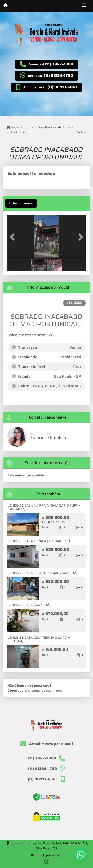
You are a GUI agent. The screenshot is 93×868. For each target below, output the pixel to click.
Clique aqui (16, 691)
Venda (28, 127)
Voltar (80, 132)
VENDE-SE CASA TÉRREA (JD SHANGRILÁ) (40, 541)
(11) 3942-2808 (59, 64)
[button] (13, 237)
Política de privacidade (47, 855)
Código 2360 (21, 132)
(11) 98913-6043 (63, 87)
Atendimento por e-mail (46, 744)
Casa (69, 127)
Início (13, 127)
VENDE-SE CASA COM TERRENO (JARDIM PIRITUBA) (39, 639)
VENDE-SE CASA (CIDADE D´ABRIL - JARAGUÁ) (42, 573)
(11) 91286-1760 (58, 75)
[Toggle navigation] (84, 6)
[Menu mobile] (6, 6)
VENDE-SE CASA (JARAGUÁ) (29, 605)
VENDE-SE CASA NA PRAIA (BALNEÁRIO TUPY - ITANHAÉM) (44, 507)
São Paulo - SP (50, 127)
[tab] (21, 203)
